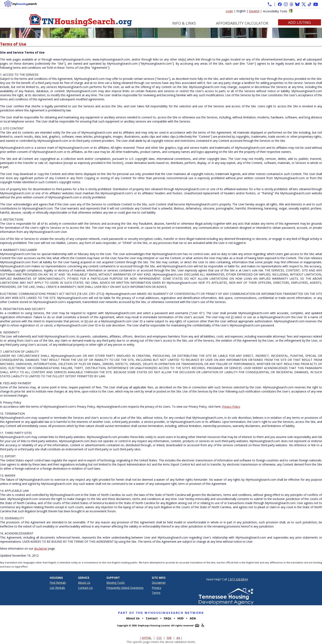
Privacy (156, 588)
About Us (84, 583)
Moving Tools (116, 583)
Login (229, 11)
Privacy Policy (231, 407)
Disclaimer (159, 583)
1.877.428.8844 (238, 579)
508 (169, 638)
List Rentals (57, 588)
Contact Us (85, 588)
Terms (156, 593)
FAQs (168, 618)
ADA (193, 618)
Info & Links (184, 23)
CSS (159, 638)
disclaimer (41, 548)
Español (254, 11)
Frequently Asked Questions (125, 588)
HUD (181, 618)
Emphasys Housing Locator (154, 625)
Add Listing (300, 22)
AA (178, 638)
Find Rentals (58, 583)
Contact (152, 618)
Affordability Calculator (242, 23)
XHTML (147, 638)
